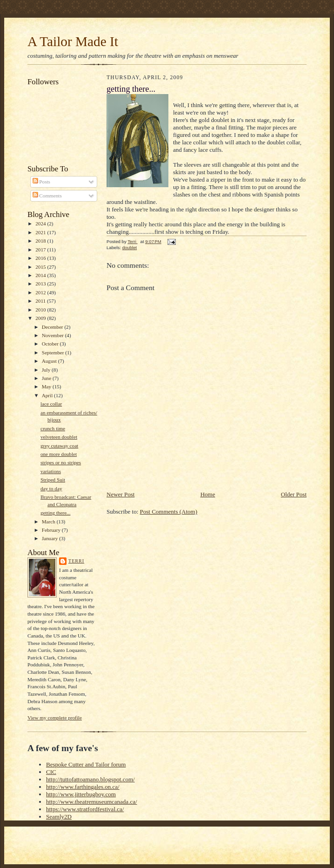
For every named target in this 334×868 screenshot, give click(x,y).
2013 (41, 284)
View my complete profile (55, 718)
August (50, 361)
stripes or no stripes (61, 462)
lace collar (51, 404)
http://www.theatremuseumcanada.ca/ (92, 802)
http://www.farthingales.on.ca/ (83, 787)
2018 (41, 241)
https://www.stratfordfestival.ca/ (85, 809)
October (51, 344)
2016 (41, 258)
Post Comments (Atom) (169, 512)
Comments (47, 196)
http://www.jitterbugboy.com (81, 794)
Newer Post (120, 494)
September (54, 353)
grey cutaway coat (59, 446)
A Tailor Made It (73, 41)
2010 (41, 310)
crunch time (53, 428)
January (51, 538)
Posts (41, 182)
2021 (41, 232)
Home (208, 494)
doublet (130, 248)
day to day (51, 488)
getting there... (56, 513)
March (49, 522)
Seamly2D (59, 817)
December (53, 327)
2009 (41, 318)
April (48, 395)
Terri (76, 561)
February (52, 530)
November (53, 335)
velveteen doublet (59, 437)
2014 (41, 275)
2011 (41, 301)
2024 (41, 224)
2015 (41, 267)
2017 (41, 250)
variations (51, 471)
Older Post (294, 494)
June (47, 378)
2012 (41, 292)
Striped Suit (53, 480)
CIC (51, 772)
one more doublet (59, 454)
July (47, 370)
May (47, 387)
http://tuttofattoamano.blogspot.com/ (90, 779)
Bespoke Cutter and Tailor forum (86, 764)
